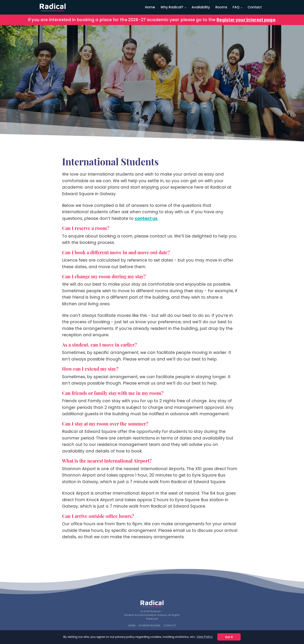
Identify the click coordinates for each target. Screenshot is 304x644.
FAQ (236, 7)
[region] (152, 83)
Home (150, 7)
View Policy (205, 637)
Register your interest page (246, 20)
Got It (229, 637)
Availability (201, 7)
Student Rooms (149, 625)
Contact (255, 7)
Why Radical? (172, 7)
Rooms (221, 7)
